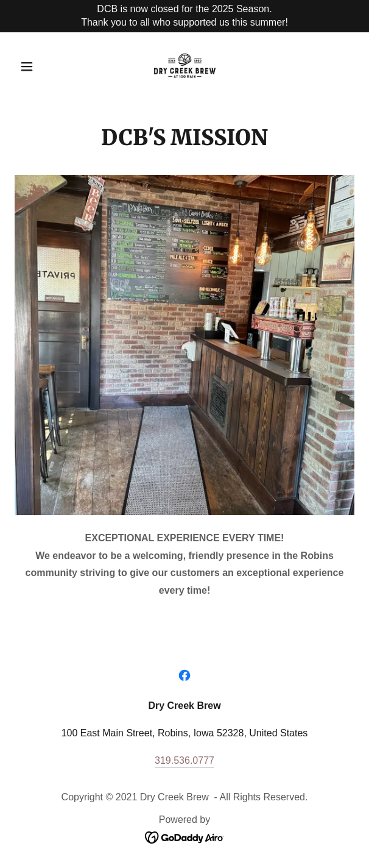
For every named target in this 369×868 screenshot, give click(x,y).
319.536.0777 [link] (184, 760)
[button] (40, 66)
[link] (185, 66)
